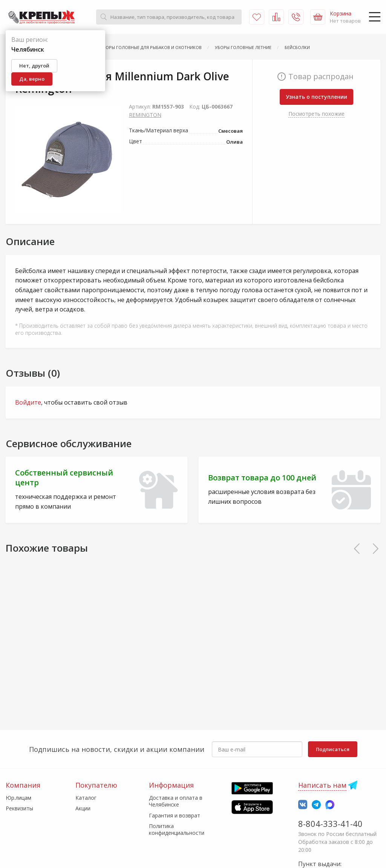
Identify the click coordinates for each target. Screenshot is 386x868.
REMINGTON (145, 115)
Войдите (28, 402)
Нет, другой (34, 66)
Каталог (86, 798)
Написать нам (322, 785)
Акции (83, 808)
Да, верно (32, 79)
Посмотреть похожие (316, 114)
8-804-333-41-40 (330, 824)
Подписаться (333, 749)
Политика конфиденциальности (177, 829)
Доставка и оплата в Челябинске (176, 801)
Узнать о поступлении (316, 97)
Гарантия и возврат (175, 815)
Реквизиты (19, 808)
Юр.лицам (18, 798)
